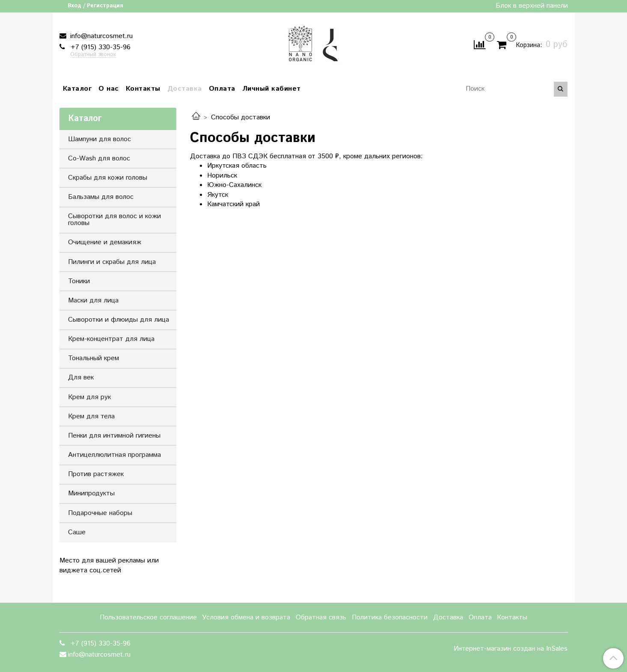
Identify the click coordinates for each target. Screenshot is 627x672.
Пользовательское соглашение (148, 617)
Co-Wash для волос (99, 158)
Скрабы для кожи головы (108, 178)
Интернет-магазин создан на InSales (511, 649)
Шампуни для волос (100, 139)
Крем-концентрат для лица (111, 339)
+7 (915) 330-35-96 (100, 47)
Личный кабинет (272, 89)
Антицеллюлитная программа (114, 455)
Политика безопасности (390, 617)
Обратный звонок (93, 55)
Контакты (143, 89)
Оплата (222, 89)
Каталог (77, 89)
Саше (77, 532)
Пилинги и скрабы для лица (112, 262)
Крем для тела (91, 416)
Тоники (79, 281)
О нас (109, 89)
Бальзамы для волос (101, 197)
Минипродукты (91, 493)
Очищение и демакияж (105, 242)
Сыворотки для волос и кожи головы (114, 220)
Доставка (185, 89)
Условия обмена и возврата (246, 617)
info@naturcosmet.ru (100, 36)
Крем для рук (89, 397)
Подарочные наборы (100, 513)
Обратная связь (321, 617)
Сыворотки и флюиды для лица (119, 320)
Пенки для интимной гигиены (114, 436)
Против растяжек (96, 474)
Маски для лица (93, 300)
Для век (81, 377)
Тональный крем (94, 358)
